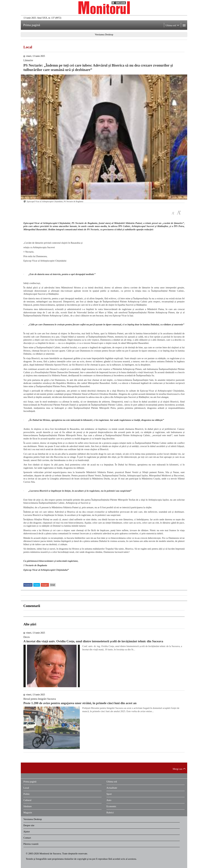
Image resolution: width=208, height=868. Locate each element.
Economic (111, 806)
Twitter (37, 585)
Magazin (28, 813)
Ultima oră (112, 782)
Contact (27, 838)
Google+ (45, 585)
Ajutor (27, 832)
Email (53, 585)
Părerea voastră (31, 844)
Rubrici (110, 813)
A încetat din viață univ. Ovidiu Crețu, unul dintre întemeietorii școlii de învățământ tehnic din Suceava (93, 641)
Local (28, 47)
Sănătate (28, 806)
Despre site (29, 825)
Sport (109, 794)
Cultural (27, 800)
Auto (109, 800)
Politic (27, 794)
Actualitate (112, 788)
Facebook (28, 585)
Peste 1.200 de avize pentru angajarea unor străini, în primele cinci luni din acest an (80, 703)
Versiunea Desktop (33, 819)
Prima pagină (30, 782)
